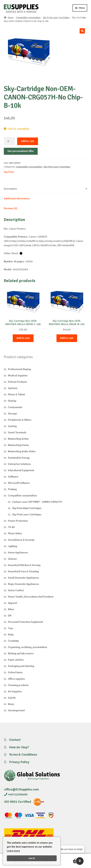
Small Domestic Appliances (23, 578)
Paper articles (16, 660)
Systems (13, 388)
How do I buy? (19, 747)
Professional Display (19, 369)
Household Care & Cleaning (23, 571)
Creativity (13, 641)
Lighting (12, 546)
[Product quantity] (9, 141)
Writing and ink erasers (21, 653)
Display (12, 401)
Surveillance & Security (21, 540)
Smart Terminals (17, 433)
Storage (12, 414)
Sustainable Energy (19, 458)
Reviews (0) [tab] (11, 208)
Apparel (13, 603)
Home (10, 18)
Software (13, 477)
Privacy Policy (19, 762)
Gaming (12, 426)
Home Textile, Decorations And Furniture (31, 597)
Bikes (11, 609)
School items (15, 672)
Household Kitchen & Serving (24, 565)
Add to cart (28, 141)
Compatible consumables (28, 18)
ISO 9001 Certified (18, 802)
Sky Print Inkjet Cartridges (27, 508)
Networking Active (18, 439)
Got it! (32, 858)
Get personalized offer (21, 151)
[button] (82, 31)
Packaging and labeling (21, 666)
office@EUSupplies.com (21, 789)
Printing (12, 489)
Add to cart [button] (23, 338)
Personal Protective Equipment (25, 622)
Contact (15, 740)
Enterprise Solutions (19, 464)
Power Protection (18, 521)
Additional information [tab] (17, 199)
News (11, 704)
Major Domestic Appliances (23, 584)
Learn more (13, 851)
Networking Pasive (18, 445)
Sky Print (9, 172)
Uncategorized (16, 710)
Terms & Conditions (23, 755)
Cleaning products (18, 685)
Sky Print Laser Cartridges (56, 18)
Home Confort (16, 590)
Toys (11, 628)
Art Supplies (15, 692)
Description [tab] (10, 189)
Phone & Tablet (16, 394)
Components (15, 407)
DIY (10, 616)
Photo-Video (15, 533)
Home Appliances (18, 553)
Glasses (12, 559)
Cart (72, 860)
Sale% (12, 698)
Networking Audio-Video (22, 451)
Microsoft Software (19, 483)
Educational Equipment (21, 470)
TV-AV (11, 527)
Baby (11, 635)
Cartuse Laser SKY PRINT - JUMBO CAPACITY (37, 502)
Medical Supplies (18, 376)
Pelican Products (17, 382)
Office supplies (16, 679)
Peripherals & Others (20, 420)
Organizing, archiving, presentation (27, 647)
